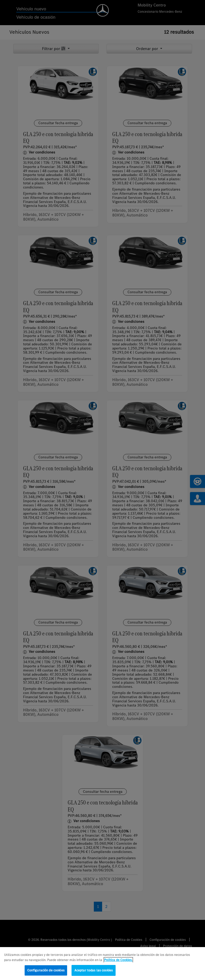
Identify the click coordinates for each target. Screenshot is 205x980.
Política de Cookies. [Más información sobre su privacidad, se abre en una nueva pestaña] (118, 960)
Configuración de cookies (46, 970)
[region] (102, 964)
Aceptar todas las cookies (94, 970)
